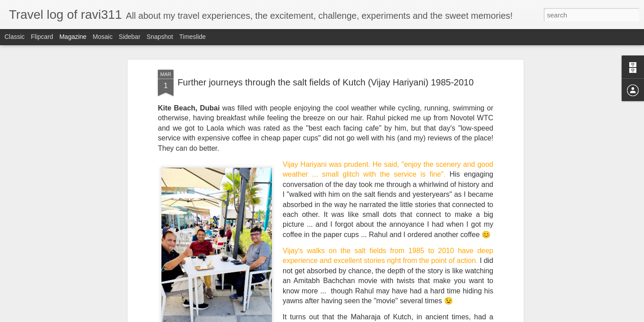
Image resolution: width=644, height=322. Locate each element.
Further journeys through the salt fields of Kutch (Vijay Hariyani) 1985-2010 (326, 82)
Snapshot (160, 37)
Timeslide (193, 37)
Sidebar (130, 37)
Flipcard (42, 37)
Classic (15, 37)
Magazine (73, 37)
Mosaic (102, 37)
